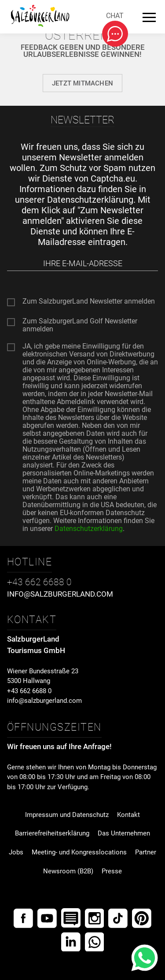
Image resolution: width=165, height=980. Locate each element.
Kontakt (128, 815)
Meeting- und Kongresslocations (79, 852)
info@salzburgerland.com (44, 701)
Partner (146, 852)
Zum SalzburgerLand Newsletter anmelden (89, 301)
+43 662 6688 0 (29, 691)
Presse (112, 871)
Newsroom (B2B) (68, 871)
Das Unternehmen (124, 833)
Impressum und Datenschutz (67, 815)
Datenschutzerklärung (90, 200)
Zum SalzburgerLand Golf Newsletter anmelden (80, 323)
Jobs (16, 852)
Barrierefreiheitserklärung (52, 833)
